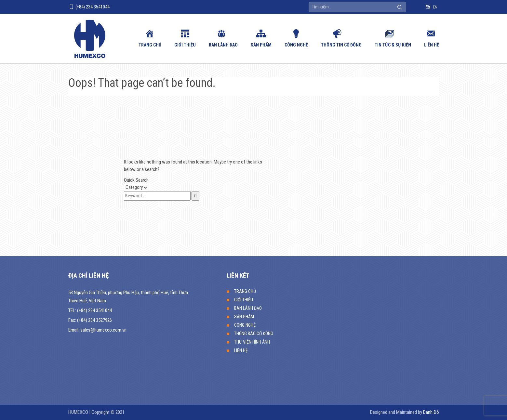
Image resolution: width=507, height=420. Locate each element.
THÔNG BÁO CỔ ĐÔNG (254, 334)
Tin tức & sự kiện (393, 45)
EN (435, 7)
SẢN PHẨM (261, 45)
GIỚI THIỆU (185, 45)
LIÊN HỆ (432, 45)
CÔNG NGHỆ (296, 45)
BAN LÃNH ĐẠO (223, 45)
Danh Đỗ (431, 412)
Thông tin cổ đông (341, 45)
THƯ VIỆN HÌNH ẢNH (252, 342)
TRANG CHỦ (150, 45)
